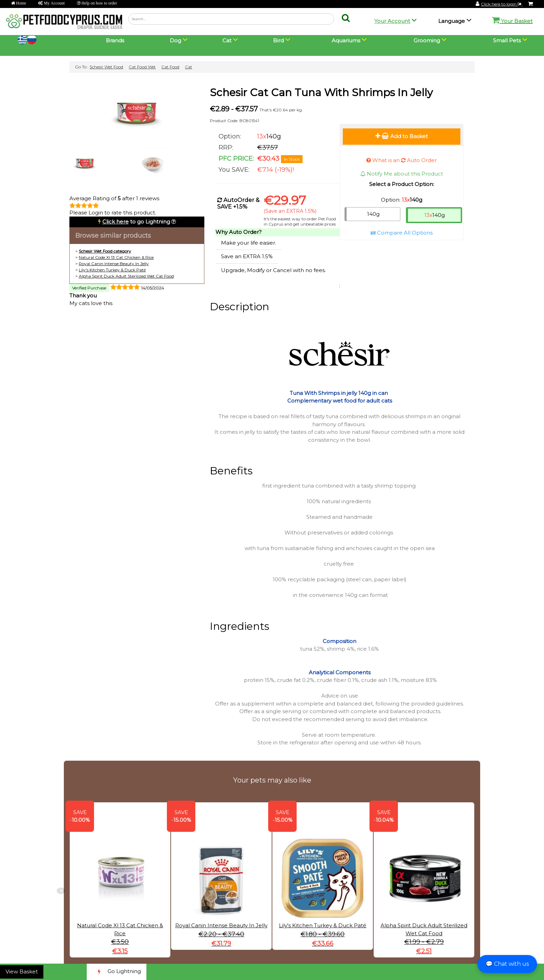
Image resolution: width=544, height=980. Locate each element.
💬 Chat (507, 964)
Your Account (392, 21)
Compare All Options (402, 233)
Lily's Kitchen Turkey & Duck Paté (112, 270)
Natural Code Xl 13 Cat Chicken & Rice (116, 257)
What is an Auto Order (402, 160)
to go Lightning (136, 222)
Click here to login (502, 4)
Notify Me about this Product (402, 174)
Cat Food (170, 67)
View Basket (22, 971)
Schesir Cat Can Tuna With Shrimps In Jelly (321, 92)
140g (373, 214)
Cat (189, 67)
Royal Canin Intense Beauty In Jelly (114, 264)
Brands (115, 40)
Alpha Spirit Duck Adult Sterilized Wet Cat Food (126, 276)
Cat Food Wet (142, 67)
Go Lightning (117, 972)
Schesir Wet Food (106, 67)
